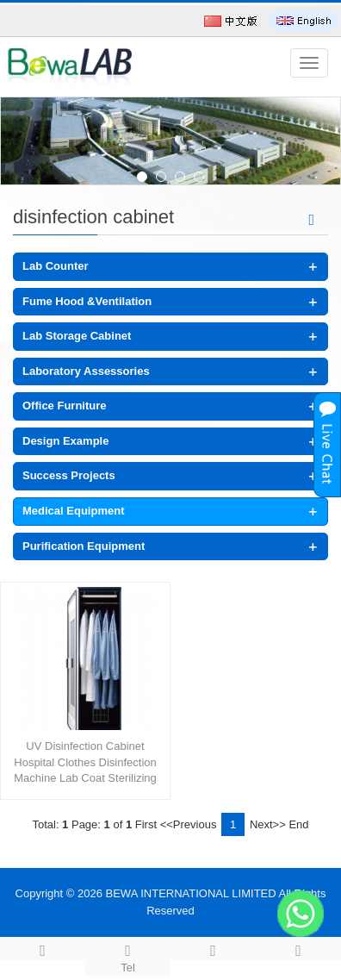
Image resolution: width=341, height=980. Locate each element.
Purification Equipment (84, 546)
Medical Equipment (73, 511)
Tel (128, 956)
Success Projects (69, 475)
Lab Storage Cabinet (77, 336)
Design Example (65, 441)
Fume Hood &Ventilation (87, 301)
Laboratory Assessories (86, 371)
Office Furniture (65, 406)
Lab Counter (56, 266)
